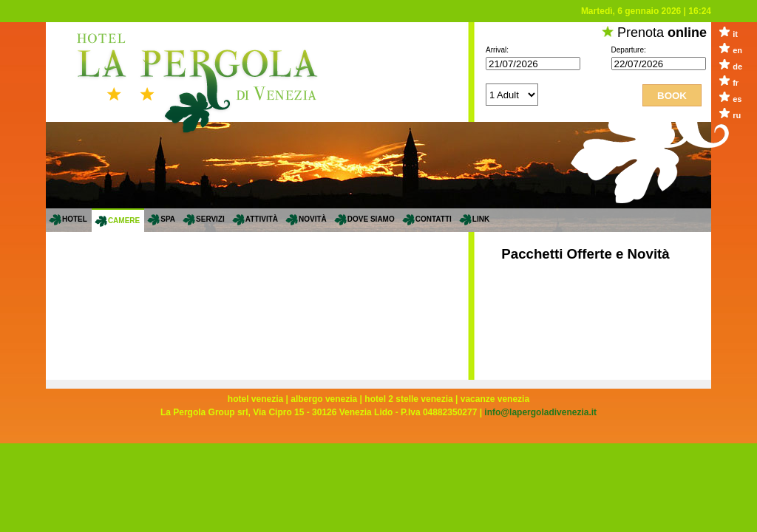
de (737, 66)
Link (481, 219)
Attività (262, 219)
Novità (313, 219)
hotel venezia (255, 399)
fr (736, 83)
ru (737, 115)
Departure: (629, 50)
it (735, 34)
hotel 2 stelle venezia (408, 399)
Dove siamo (371, 219)
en (737, 50)
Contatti (434, 219)
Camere (124, 221)
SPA (168, 219)
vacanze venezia (495, 399)
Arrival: (497, 50)
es (737, 99)
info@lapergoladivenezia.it (540, 412)
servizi (210, 219)
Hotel (75, 219)
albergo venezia (324, 399)
